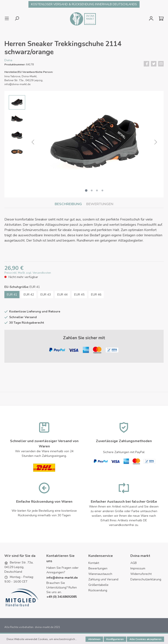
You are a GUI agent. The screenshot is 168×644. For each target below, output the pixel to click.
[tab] (68, 204)
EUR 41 (12, 295)
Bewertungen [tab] (100, 204)
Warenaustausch (100, 575)
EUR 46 (96, 295)
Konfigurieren (115, 639)
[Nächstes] (156, 142)
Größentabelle (98, 586)
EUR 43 (46, 295)
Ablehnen (94, 639)
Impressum (138, 569)
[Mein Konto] (151, 19)
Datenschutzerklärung (146, 580)
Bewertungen (98, 569)
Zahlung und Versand (103, 580)
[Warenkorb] (160, 19)
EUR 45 (79, 295)
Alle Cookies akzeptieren (145, 639)
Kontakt (94, 564)
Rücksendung (98, 591)
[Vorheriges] (33, 142)
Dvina (8, 60)
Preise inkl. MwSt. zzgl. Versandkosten (28, 273)
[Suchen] (17, 19)
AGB (134, 564)
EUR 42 (29, 295)
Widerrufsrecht (141, 575)
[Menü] (8, 19)
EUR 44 (62, 295)
